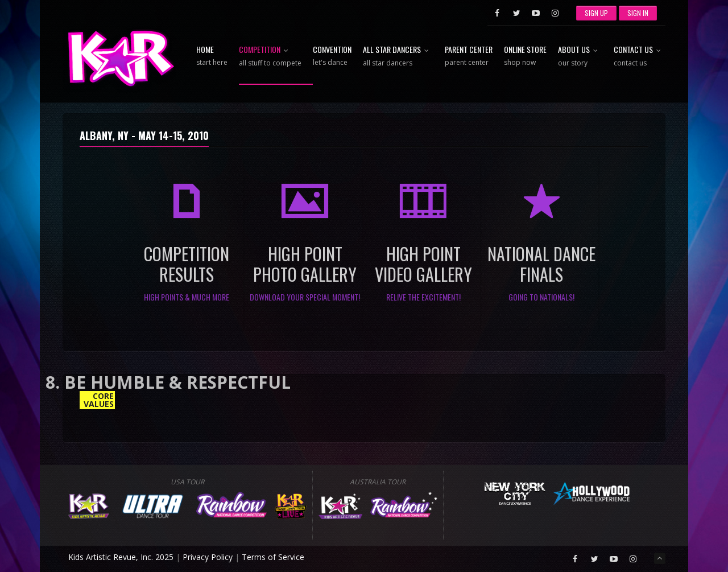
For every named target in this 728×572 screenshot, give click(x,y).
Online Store (525, 56)
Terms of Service (273, 557)
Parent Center (469, 56)
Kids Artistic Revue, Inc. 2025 (121, 557)
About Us (580, 57)
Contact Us (640, 57)
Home (212, 56)
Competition (270, 57)
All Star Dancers (398, 57)
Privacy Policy (208, 557)
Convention (332, 56)
